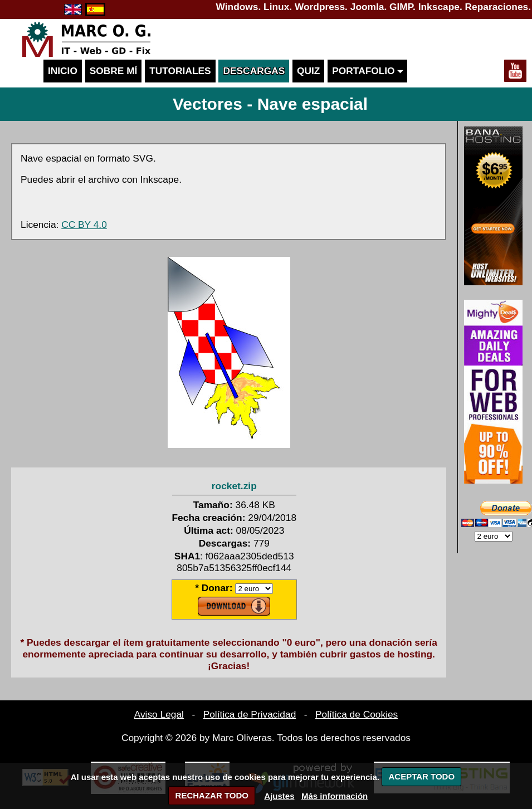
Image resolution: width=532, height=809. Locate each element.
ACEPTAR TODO (421, 776)
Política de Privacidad (250, 714)
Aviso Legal (159, 714)
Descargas (254, 71)
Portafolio (367, 71)
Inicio (63, 71)
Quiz (308, 71)
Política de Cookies (357, 714)
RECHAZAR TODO (212, 795)
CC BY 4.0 (84, 225)
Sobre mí (114, 71)
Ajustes (279, 795)
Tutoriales (180, 71)
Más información (335, 795)
